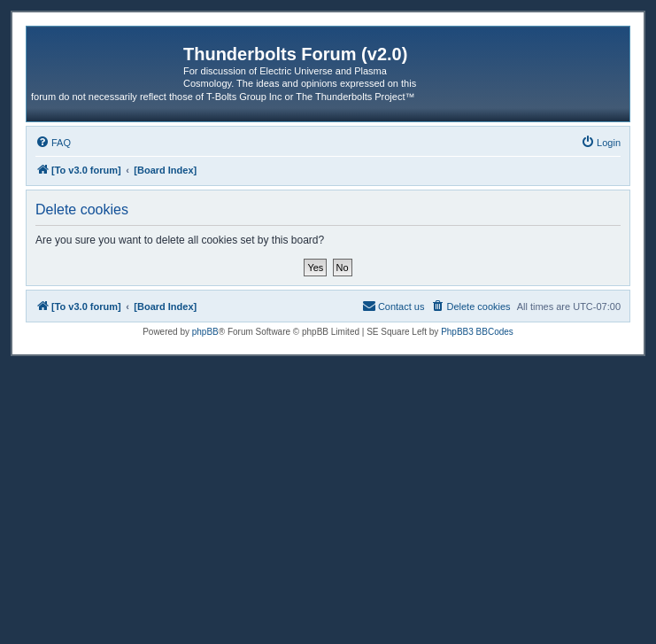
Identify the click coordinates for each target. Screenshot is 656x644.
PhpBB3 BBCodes (477, 332)
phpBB (205, 332)
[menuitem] (53, 143)
